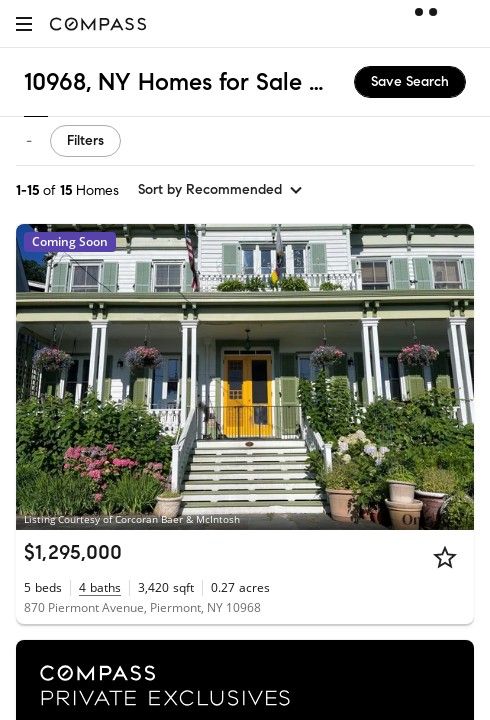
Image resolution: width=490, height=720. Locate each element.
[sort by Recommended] (221, 190)
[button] (24, 23)
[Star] (445, 557)
